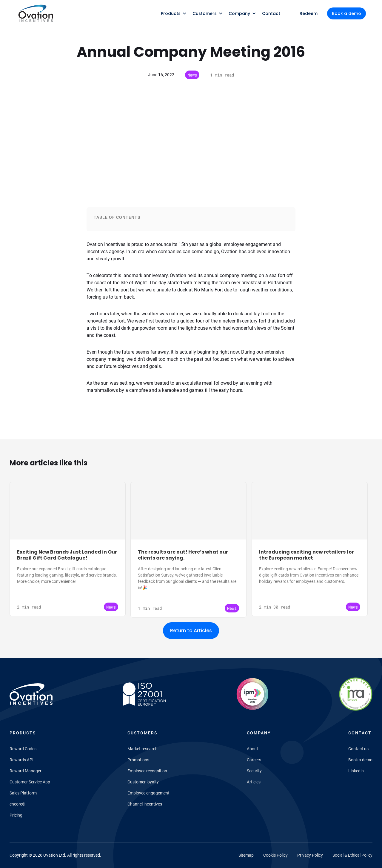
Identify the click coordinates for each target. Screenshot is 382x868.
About (252, 749)
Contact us (358, 749)
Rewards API (21, 760)
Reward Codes (23, 749)
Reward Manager (26, 771)
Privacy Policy (310, 855)
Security (254, 771)
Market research (143, 749)
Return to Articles (191, 631)
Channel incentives (145, 804)
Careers (254, 760)
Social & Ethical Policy (352, 855)
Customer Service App (30, 782)
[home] (35, 13)
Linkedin (356, 771)
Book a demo (346, 13)
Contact (271, 13)
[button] (172, 14)
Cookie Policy (275, 855)
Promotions (138, 760)
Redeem (309, 13)
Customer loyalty (143, 782)
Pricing (16, 815)
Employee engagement (148, 793)
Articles (254, 782)
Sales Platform (23, 793)
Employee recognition (147, 771)
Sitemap (246, 855)
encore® (17, 804)
